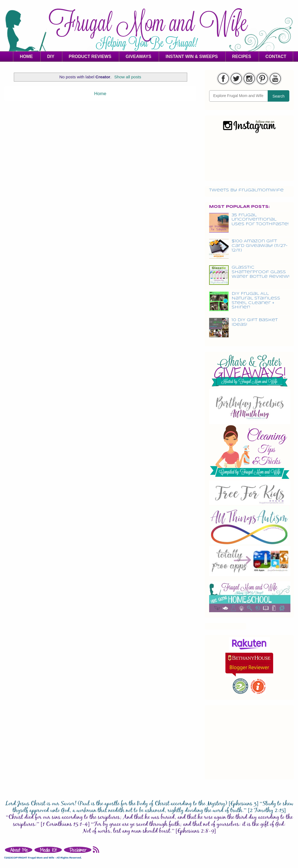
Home (100, 94)
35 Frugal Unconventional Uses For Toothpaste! (260, 220)
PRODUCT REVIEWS (90, 57)
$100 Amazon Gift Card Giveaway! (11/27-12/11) (260, 246)
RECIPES (242, 57)
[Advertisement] (249, 741)
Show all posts (128, 77)
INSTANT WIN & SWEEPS (192, 57)
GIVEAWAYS (139, 57)
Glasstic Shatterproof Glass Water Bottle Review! (260, 272)
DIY (51, 57)
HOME (26, 57)
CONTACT (276, 57)
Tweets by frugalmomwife (246, 190)
